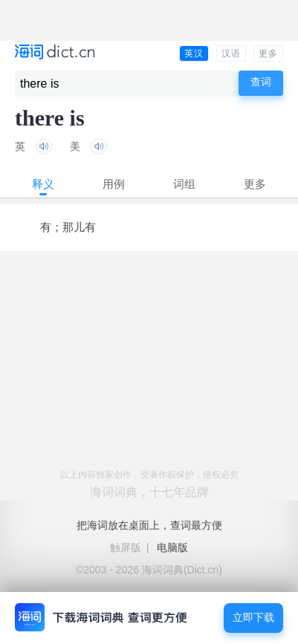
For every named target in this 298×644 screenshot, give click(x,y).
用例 (114, 184)
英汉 (194, 53)
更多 (268, 53)
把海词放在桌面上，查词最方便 (149, 525)
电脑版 (172, 547)
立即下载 (253, 618)
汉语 (231, 53)
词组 (184, 184)
